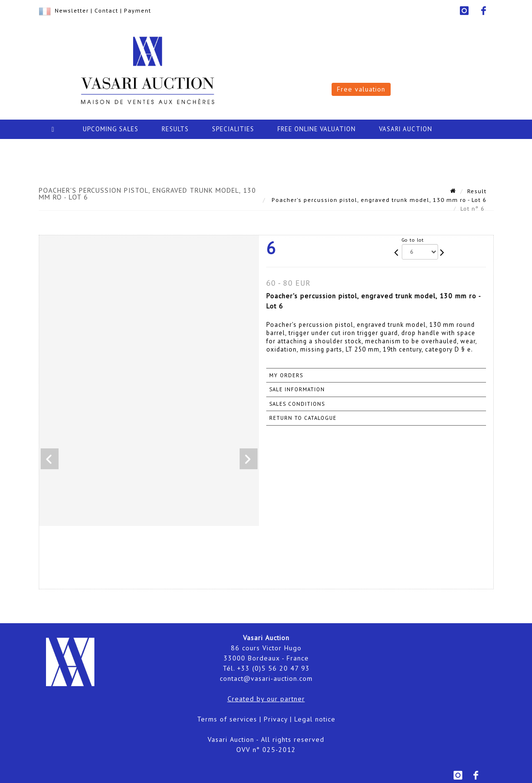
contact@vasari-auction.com (266, 678)
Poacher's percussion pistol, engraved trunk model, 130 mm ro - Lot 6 (378, 200)
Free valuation (361, 89)
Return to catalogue (303, 418)
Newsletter (72, 10)
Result (477, 191)
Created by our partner (266, 699)
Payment (137, 10)
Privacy (276, 719)
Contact (106, 10)
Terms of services (227, 719)
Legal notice (315, 719)
